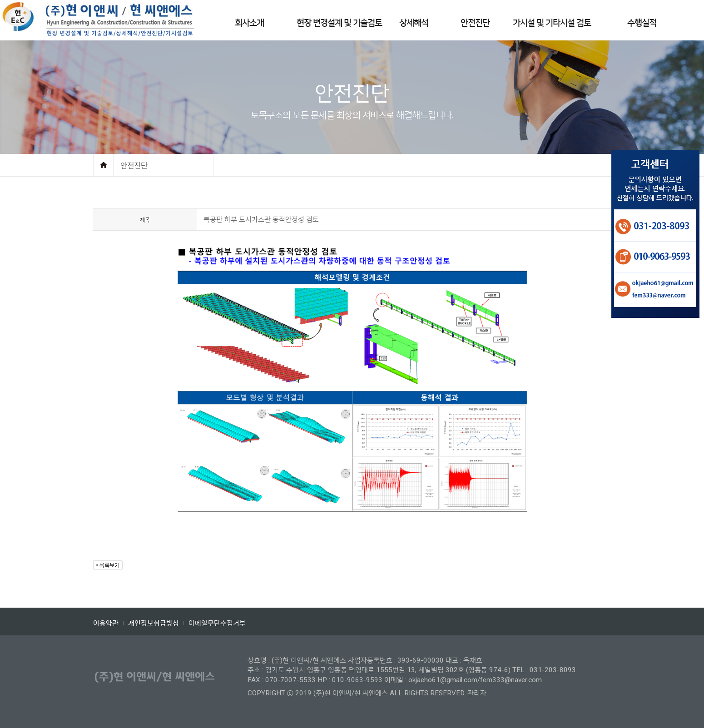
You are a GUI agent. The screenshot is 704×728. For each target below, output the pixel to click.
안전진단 (475, 23)
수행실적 (642, 23)
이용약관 (106, 623)
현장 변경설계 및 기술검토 (339, 23)
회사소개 (249, 23)
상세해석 (414, 23)
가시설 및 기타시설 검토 (552, 23)
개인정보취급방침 (154, 623)
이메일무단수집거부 (217, 623)
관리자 (477, 693)
